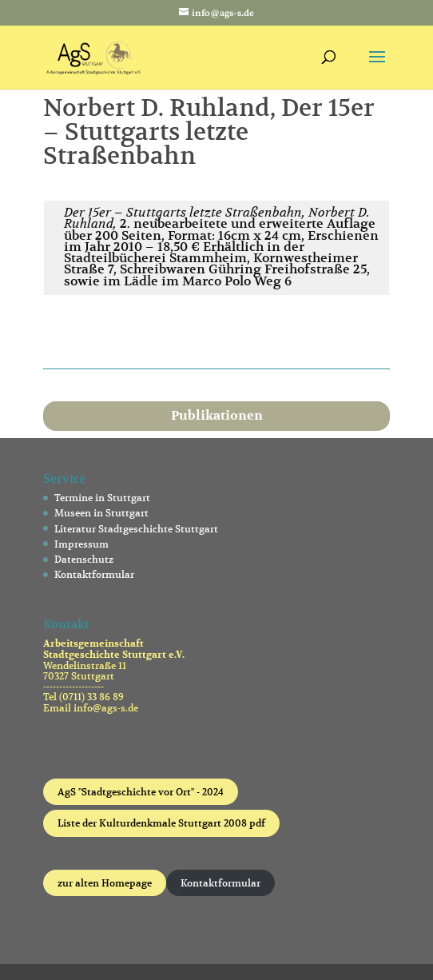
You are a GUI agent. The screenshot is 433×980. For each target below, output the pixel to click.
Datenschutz (84, 559)
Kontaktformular (94, 574)
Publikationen (217, 416)
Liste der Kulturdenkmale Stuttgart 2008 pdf (161, 823)
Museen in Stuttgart (101, 513)
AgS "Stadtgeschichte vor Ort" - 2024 (141, 792)
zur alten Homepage (105, 883)
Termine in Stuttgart (102, 498)
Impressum (81, 544)
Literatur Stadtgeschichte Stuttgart (136, 529)
